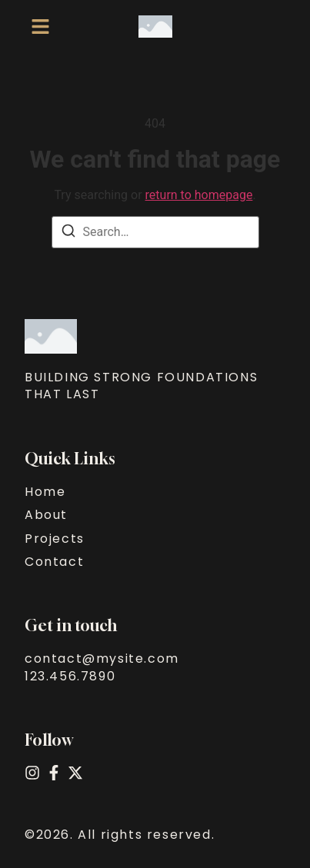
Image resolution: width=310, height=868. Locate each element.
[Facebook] (54, 773)
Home (45, 492)
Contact (54, 562)
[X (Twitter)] (75, 773)
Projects (55, 539)
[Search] (68, 233)
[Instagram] (32, 773)
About (46, 515)
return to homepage (199, 195)
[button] (40, 27)
